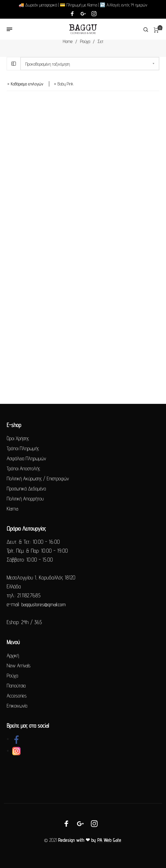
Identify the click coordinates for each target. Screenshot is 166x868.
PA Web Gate (109, 840)
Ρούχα (85, 41)
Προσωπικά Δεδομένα (26, 488)
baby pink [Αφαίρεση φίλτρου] (65, 84)
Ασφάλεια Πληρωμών (26, 458)
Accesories (17, 696)
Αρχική (13, 655)
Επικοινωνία (17, 706)
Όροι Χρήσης (18, 438)
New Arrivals (19, 665)
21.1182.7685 (29, 595)
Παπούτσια (16, 685)
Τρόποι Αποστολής (23, 468)
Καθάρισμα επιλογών (27, 84)
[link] (16, 739)
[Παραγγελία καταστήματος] (90, 64)
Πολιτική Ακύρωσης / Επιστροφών (38, 478)
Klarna (12, 509)
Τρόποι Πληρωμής (23, 448)
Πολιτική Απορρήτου (25, 498)
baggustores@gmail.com (44, 604)
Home (68, 41)
